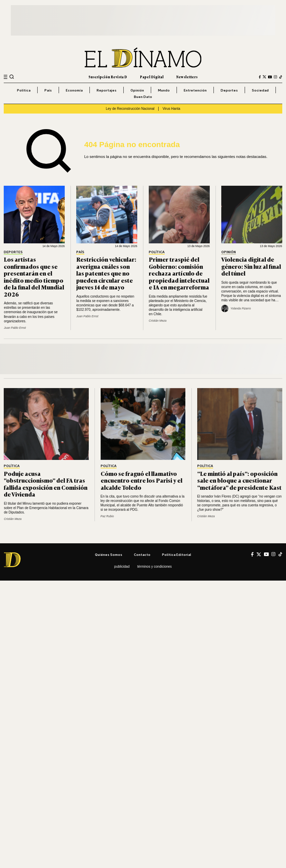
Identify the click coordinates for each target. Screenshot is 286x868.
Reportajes (107, 90)
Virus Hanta (171, 109)
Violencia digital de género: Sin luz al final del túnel (251, 266)
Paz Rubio (107, 516)
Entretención (195, 90)
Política (24, 90)
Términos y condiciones (155, 567)
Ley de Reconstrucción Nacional (130, 109)
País (48, 90)
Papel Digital (152, 77)
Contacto (142, 554)
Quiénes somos (109, 554)
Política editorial (177, 554)
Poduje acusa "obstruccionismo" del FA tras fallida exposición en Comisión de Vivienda (46, 484)
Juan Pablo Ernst (15, 328)
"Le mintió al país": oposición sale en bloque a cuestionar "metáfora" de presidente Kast (239, 480)
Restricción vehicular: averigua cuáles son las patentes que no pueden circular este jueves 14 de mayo (106, 273)
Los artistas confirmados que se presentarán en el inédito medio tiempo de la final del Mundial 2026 (34, 277)
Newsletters (187, 77)
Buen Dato (143, 97)
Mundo (164, 90)
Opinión (137, 90)
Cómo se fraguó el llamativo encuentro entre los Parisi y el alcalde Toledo (141, 480)
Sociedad (260, 90)
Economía (74, 90)
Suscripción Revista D (108, 77)
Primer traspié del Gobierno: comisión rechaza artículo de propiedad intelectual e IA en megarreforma (179, 273)
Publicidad (122, 567)
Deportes (229, 90)
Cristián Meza (158, 321)
